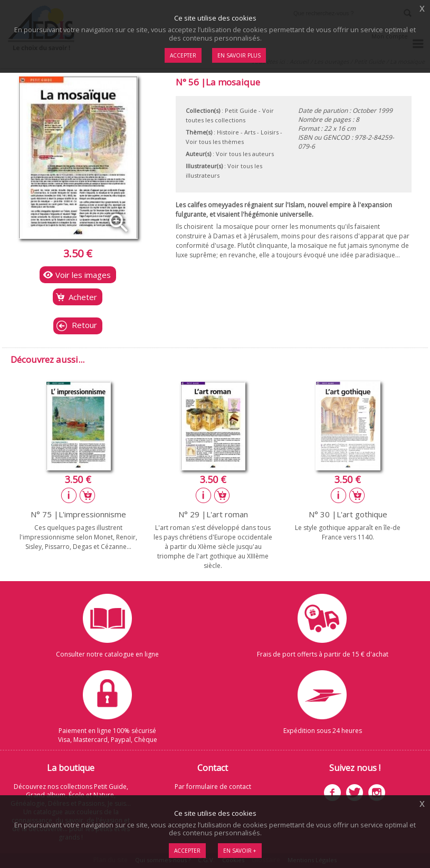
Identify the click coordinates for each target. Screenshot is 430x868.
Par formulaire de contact (213, 787)
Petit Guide (241, 110)
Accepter (187, 851)
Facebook (332, 793)
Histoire (228, 132)
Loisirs (270, 132)
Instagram (377, 793)
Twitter (355, 793)
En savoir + (240, 851)
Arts (250, 132)
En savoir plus (239, 55)
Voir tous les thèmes (215, 142)
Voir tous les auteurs (245, 154)
